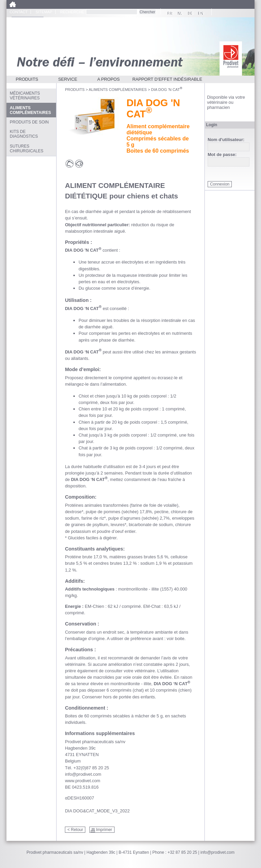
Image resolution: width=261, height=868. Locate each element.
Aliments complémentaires (118, 90)
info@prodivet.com (217, 852)
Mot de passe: (222, 155)
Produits (27, 79)
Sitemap (44, 12)
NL (180, 13)
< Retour (75, 830)
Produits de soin (29, 122)
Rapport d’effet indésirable (167, 79)
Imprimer (104, 830)
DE (190, 13)
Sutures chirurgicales (27, 149)
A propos (108, 79)
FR (170, 13)
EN (201, 13)
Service (68, 79)
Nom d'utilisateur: (226, 140)
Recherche (72, 12)
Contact (19, 12)
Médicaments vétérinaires (25, 96)
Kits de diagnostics (24, 134)
